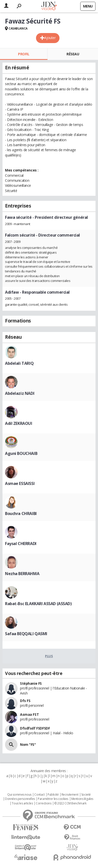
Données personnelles (20, 799)
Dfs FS (25, 701)
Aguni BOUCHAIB (21, 453)
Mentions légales (82, 799)
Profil (24, 54)
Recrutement (70, 795)
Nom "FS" (28, 744)
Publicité (53, 795)
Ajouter (50, 38)
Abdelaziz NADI (20, 393)
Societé (86, 795)
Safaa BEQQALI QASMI (26, 634)
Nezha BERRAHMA (22, 574)
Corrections (43, 803)
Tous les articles (22, 803)
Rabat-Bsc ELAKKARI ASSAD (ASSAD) (38, 604)
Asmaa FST (29, 714)
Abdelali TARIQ (19, 363)
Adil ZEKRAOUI (19, 423)
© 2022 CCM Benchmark (70, 803)
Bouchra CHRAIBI (21, 513)
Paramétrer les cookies (53, 799)
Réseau (73, 54)
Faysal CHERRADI (21, 544)
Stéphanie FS (31, 683)
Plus (49, 656)
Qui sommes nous (19, 795)
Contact (39, 795)
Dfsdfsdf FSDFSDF (35, 728)
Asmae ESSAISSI (20, 483)
